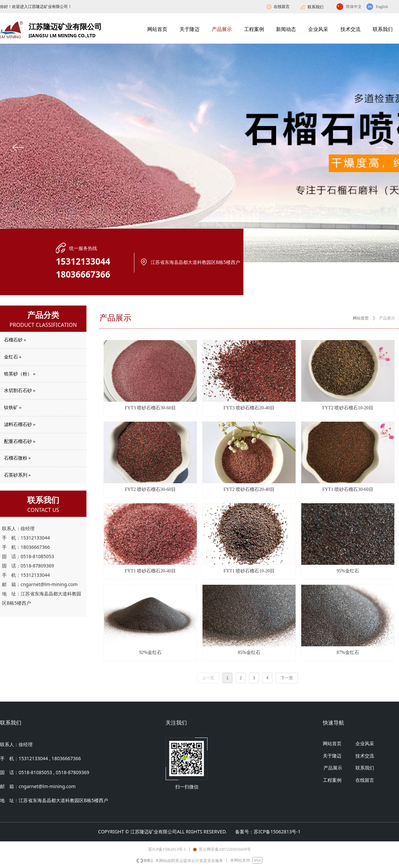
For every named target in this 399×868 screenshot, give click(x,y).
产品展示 (387, 318)
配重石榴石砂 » (20, 441)
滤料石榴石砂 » (20, 425)
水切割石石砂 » (20, 391)
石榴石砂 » (15, 340)
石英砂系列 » (17, 475)
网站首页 (361, 318)
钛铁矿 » (13, 408)
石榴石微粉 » (17, 458)
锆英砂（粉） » (20, 374)
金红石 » (13, 357)
